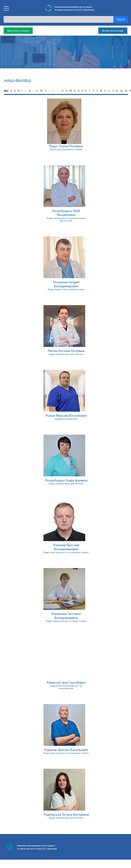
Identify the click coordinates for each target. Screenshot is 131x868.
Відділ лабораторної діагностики (66, 354)
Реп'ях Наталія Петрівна (66, 351)
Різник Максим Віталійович (66, 415)
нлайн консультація (113, 31)
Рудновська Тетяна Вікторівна (66, 814)
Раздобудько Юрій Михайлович (66, 213)
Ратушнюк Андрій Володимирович (66, 284)
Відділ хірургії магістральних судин (66, 289)
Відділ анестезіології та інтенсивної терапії (66, 552)
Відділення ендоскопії (66, 419)
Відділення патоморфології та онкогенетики (66, 687)
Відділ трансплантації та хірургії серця (66, 621)
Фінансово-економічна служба (66, 149)
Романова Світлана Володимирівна (66, 616)
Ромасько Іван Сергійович (66, 682)
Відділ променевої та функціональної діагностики (66, 219)
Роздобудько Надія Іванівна (66, 480)
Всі (6, 91)
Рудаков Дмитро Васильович (66, 750)
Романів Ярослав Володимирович (66, 547)
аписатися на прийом (18, 31)
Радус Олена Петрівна (66, 146)
